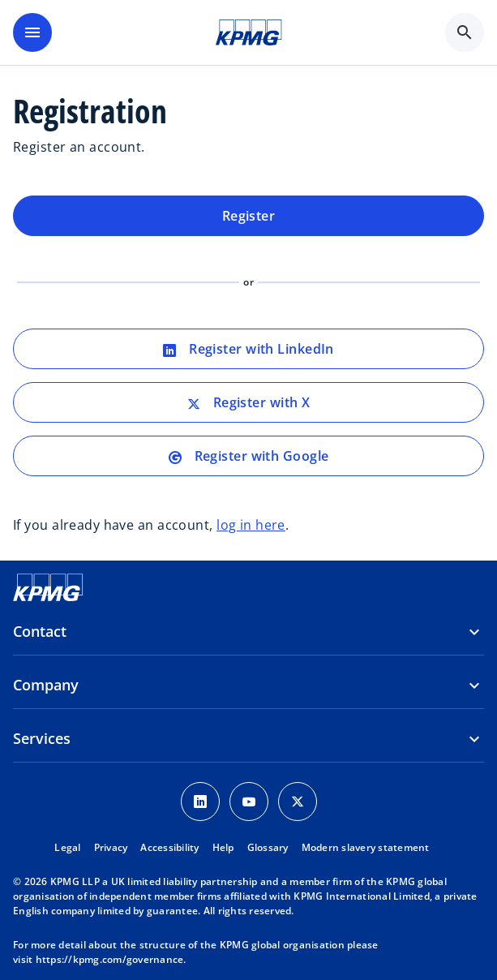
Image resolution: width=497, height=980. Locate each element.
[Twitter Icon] (298, 802)
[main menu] (32, 32)
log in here (251, 525)
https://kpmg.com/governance (110, 959)
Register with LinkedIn (248, 349)
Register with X (249, 402)
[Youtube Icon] (249, 802)
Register (249, 216)
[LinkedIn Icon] (200, 802)
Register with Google (249, 456)
